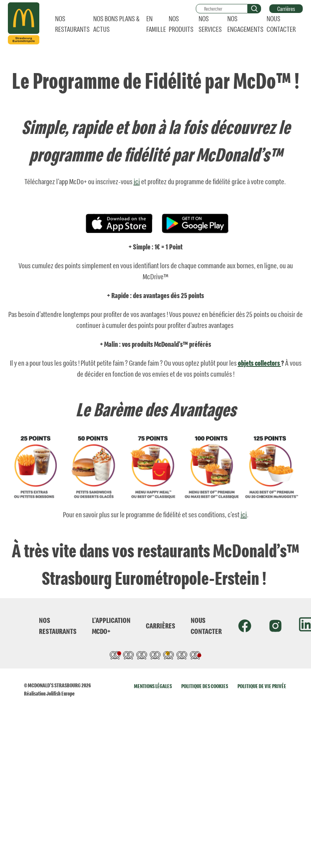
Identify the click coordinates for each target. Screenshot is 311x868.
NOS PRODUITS (181, 24)
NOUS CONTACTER (281, 24)
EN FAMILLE (156, 24)
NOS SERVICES (210, 24)
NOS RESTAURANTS (72, 24)
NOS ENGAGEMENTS (245, 24)
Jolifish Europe (61, 693)
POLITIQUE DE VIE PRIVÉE (262, 686)
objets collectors (259, 363)
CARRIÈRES (161, 625)
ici (137, 181)
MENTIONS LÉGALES (153, 686)
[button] (254, 9)
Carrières (286, 9)
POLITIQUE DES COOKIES (205, 686)
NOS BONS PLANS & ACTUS (116, 24)
